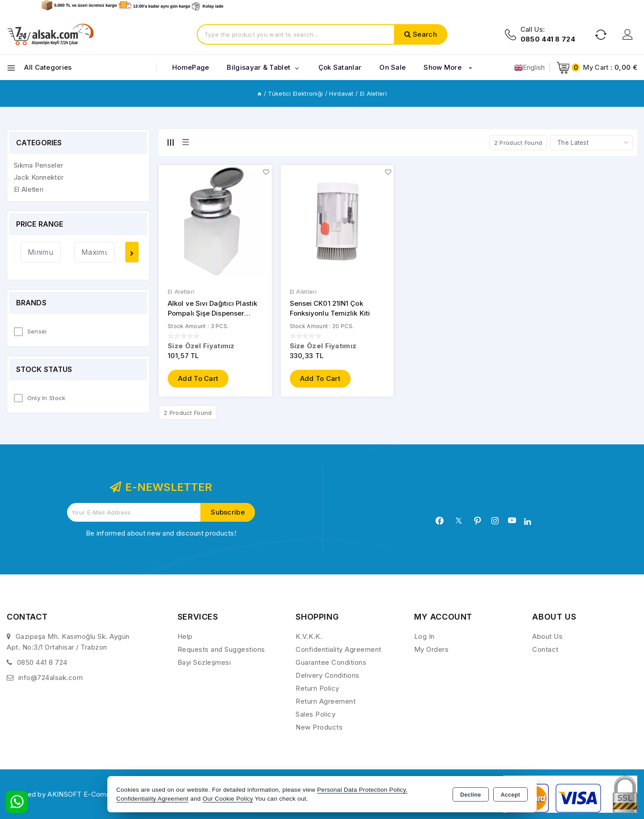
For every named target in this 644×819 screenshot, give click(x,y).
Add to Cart (198, 379)
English (530, 68)
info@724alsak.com (51, 678)
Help (185, 636)
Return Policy (318, 688)
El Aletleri (181, 292)
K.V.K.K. (309, 636)
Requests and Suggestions (221, 649)
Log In (424, 636)
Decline (471, 795)
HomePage (191, 67)
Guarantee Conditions (331, 662)
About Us (547, 636)
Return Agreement (326, 701)
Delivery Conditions (328, 675)
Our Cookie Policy (228, 799)
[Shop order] (591, 143)
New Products (319, 727)
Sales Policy (316, 714)
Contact (545, 649)
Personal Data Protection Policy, (362, 790)
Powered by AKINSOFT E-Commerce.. (69, 794)
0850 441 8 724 (42, 662)
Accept (511, 795)
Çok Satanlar (340, 67)
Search (425, 34)
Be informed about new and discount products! (161, 533)
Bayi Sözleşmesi (204, 662)
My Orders (432, 649)
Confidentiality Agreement (339, 649)
